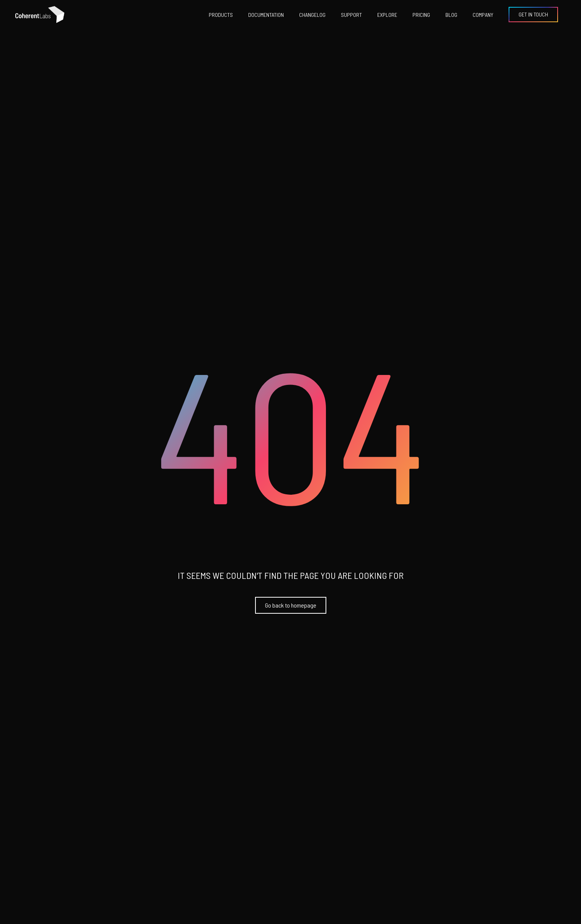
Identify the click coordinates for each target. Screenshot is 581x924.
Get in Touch (533, 14)
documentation (266, 15)
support (351, 15)
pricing (421, 15)
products (221, 15)
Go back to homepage (291, 605)
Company (483, 15)
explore (387, 15)
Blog (451, 15)
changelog (312, 15)
